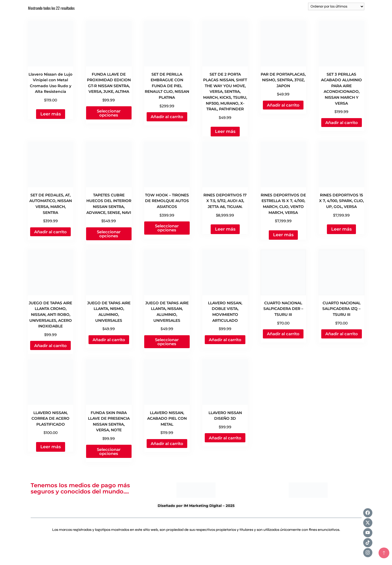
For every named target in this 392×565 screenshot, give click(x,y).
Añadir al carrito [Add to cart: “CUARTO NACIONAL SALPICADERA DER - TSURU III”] (283, 334)
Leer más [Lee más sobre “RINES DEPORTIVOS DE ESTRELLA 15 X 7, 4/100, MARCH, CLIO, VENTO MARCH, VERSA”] (283, 235)
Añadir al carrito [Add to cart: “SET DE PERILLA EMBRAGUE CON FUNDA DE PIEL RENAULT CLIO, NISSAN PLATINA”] (167, 117)
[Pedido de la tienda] (336, 6)
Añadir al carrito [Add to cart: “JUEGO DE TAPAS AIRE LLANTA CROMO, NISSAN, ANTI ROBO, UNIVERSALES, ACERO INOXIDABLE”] (50, 346)
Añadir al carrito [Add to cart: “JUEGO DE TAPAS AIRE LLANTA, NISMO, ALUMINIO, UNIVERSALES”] (109, 340)
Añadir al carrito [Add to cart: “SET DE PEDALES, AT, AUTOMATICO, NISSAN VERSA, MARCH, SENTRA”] (50, 232)
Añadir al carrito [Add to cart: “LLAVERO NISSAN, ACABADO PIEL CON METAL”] (167, 444)
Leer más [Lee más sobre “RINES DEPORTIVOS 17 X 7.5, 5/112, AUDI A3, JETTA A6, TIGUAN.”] (225, 229)
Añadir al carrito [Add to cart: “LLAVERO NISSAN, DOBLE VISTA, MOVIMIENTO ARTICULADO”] (225, 340)
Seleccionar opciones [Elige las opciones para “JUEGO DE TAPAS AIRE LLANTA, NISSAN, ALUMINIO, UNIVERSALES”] (167, 342)
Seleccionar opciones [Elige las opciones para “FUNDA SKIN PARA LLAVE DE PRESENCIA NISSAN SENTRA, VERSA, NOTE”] (109, 451)
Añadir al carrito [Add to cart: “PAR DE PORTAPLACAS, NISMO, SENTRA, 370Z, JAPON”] (283, 105)
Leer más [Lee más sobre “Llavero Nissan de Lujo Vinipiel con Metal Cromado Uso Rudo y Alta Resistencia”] (51, 114)
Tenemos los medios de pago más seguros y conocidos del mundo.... (80, 488)
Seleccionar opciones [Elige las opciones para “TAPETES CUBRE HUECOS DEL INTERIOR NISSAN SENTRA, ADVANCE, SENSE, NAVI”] (109, 234)
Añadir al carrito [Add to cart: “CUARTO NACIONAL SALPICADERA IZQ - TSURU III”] (342, 334)
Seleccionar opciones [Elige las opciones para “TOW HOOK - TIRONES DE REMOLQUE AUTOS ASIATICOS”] (167, 228)
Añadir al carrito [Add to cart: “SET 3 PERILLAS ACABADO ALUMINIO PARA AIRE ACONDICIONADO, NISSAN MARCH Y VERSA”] (342, 123)
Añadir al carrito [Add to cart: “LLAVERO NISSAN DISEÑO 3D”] (225, 438)
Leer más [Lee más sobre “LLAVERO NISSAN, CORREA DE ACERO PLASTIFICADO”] (51, 447)
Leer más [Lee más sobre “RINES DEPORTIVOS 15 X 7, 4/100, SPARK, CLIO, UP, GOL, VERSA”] (341, 229)
